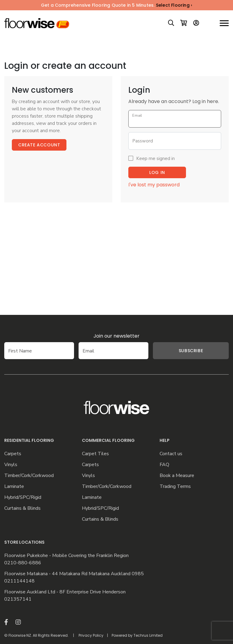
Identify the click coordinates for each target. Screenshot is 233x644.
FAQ (164, 465)
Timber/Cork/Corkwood (29, 476)
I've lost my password (154, 185)
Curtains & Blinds (22, 508)
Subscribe (191, 351)
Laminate (14, 487)
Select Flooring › (174, 5)
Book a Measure (177, 476)
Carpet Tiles (95, 454)
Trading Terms (175, 487)
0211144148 (19, 581)
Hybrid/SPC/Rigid (23, 497)
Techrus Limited (148, 635)
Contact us (171, 454)
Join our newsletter (116, 336)
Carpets (13, 454)
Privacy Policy (91, 635)
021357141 (18, 599)
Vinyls (11, 465)
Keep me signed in (155, 158)
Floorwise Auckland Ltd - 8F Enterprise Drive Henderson (65, 592)
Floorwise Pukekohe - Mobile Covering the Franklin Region (66, 556)
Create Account (39, 145)
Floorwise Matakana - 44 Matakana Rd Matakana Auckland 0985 (74, 574)
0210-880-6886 (23, 563)
